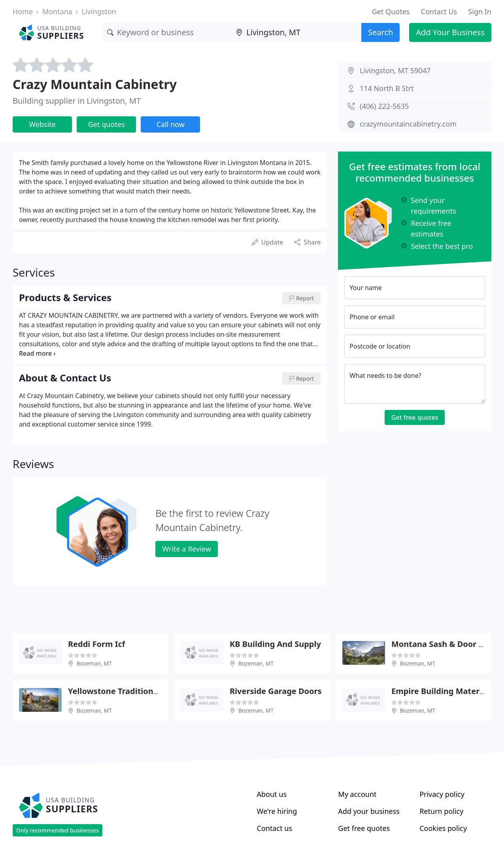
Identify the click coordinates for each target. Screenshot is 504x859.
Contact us (275, 828)
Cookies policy (443, 828)
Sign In (480, 11)
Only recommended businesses (58, 830)
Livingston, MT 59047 (395, 70)
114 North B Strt (387, 88)
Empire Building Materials (442, 691)
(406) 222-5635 (384, 106)
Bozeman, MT (94, 663)
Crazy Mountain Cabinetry (95, 84)
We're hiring (277, 811)
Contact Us (439, 11)
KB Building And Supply (275, 644)
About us (272, 794)
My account (357, 794)
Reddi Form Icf (96, 644)
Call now (171, 124)
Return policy (441, 811)
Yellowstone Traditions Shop (123, 691)
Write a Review (186, 549)
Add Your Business (450, 32)
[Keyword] (168, 32)
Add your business (369, 811)
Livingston (99, 11)
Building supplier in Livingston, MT (77, 101)
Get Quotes (391, 11)
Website (42, 124)
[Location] (297, 32)
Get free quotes (415, 417)
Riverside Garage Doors (276, 691)
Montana (57, 11)
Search (380, 32)
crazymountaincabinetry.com (408, 124)
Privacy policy (442, 794)
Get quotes (107, 124)
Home (23, 11)
